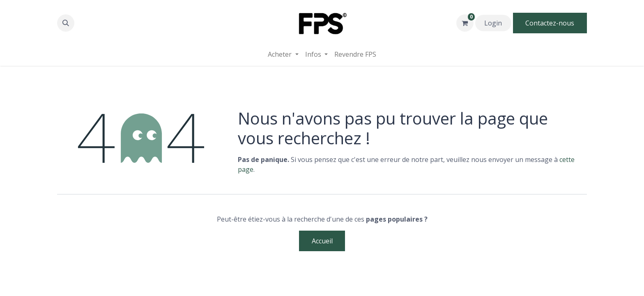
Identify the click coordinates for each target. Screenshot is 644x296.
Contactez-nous (550, 23)
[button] (66, 23)
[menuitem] (355, 54)
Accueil (322, 241)
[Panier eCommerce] (465, 23)
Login (493, 23)
